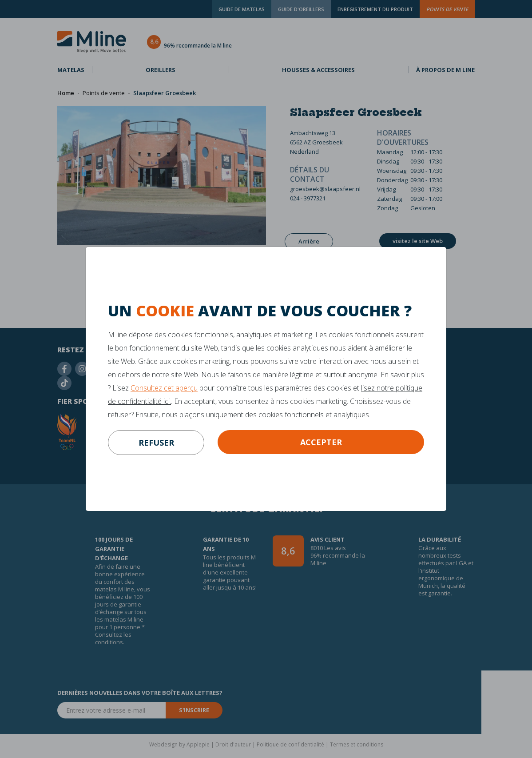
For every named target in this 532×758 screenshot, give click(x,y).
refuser (156, 443)
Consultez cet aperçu (164, 388)
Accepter (321, 442)
